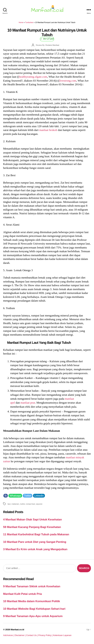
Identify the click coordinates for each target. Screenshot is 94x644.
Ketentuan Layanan (62, 635)
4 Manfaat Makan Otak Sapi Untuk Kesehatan (32, 519)
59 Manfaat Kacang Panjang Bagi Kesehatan (32, 527)
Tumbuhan (29, 22)
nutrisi (22, 504)
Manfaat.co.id (17, 630)
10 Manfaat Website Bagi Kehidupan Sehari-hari (34, 609)
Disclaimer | (20, 635)
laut (9, 504)
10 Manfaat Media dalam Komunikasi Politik (31, 601)
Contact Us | (32, 635)
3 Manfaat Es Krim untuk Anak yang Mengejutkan (35, 549)
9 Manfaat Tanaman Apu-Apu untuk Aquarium (33, 616)
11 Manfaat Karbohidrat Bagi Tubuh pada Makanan (36, 534)
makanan (15, 504)
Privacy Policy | (46, 635)
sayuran (39, 504)
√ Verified (47, 39)
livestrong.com (68, 81)
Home (21, 22)
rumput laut (30, 504)
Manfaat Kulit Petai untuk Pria (22, 594)
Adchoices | (9, 635)
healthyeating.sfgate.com (33, 77)
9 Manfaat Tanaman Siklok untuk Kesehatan (32, 586)
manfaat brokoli (48, 130)
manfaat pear (28, 403)
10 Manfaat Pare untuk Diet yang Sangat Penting (35, 542)
